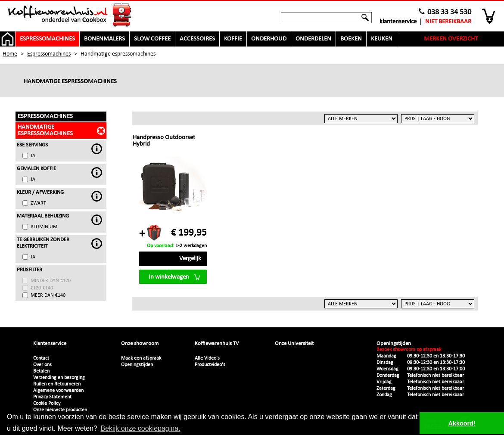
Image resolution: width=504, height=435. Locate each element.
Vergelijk (190, 259)
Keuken (382, 39)
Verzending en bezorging (59, 378)
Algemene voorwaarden (58, 391)
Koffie (233, 39)
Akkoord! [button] (462, 423)
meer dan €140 (48, 295)
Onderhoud (269, 39)
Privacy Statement (52, 397)
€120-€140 (42, 288)
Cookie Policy (47, 404)
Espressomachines (47, 39)
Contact (41, 358)
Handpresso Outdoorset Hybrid (164, 141)
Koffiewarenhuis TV (217, 343)
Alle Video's (207, 358)
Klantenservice (398, 22)
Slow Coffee (152, 39)
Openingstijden (137, 365)
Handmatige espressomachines (45, 130)
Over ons (42, 365)
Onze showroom (140, 343)
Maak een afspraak (141, 358)
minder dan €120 (51, 281)
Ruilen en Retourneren (57, 384)
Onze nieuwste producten (60, 410)
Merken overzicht (451, 39)
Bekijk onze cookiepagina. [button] (141, 428)
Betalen (41, 371)
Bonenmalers (104, 39)
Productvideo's (210, 365)
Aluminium (44, 227)
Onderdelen (313, 39)
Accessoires (197, 39)
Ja (33, 156)
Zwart (38, 203)
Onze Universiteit (294, 343)
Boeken (351, 39)
